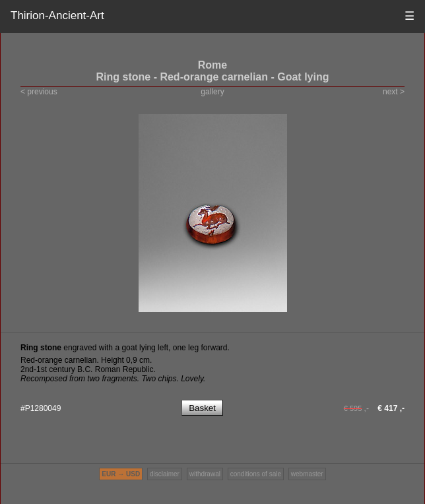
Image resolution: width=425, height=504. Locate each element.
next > (394, 92)
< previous (39, 92)
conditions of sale (256, 474)
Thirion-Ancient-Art (57, 16)
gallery (212, 92)
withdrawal (205, 474)
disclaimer (165, 474)
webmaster (307, 474)
